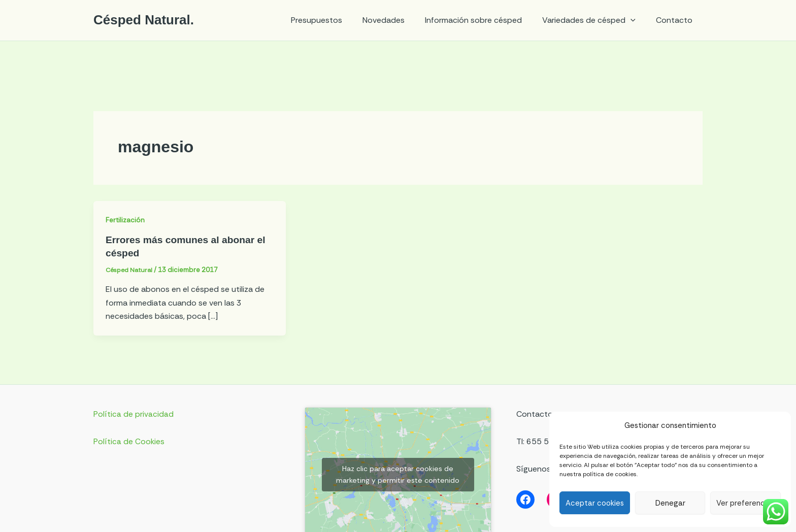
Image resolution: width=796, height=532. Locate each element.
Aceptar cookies (595, 503)
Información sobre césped (484, 20)
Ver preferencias (745, 503)
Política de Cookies (129, 441)
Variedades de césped (595, 20)
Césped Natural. (144, 20)
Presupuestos (335, 20)
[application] (637, 20)
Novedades (398, 20)
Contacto (676, 20)
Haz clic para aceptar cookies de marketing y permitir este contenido (398, 474)
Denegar (670, 503)
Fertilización (126, 220)
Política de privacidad (134, 414)
